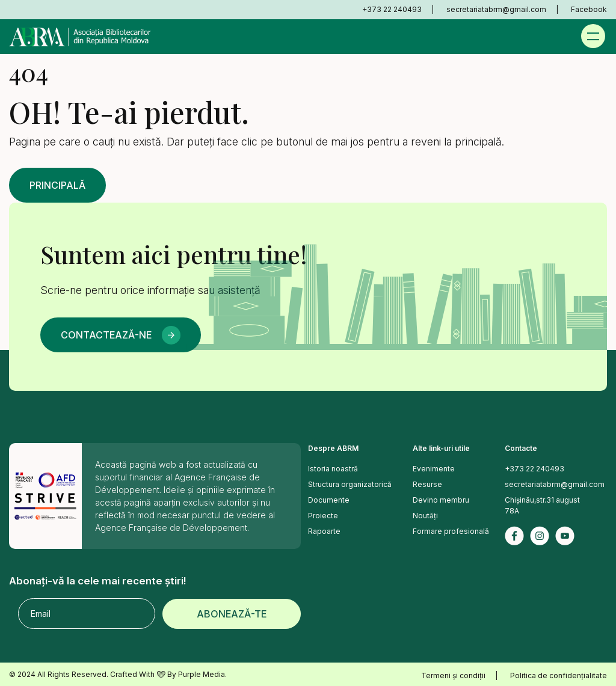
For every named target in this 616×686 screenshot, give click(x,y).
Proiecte (323, 516)
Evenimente (434, 469)
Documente (329, 500)
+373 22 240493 (392, 9)
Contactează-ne (106, 335)
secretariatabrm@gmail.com (496, 9)
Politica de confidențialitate (559, 675)
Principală (57, 185)
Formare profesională (451, 531)
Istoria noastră (333, 469)
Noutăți (425, 516)
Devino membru (441, 500)
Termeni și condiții (453, 675)
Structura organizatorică (350, 484)
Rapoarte (324, 531)
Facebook (589, 9)
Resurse (427, 484)
